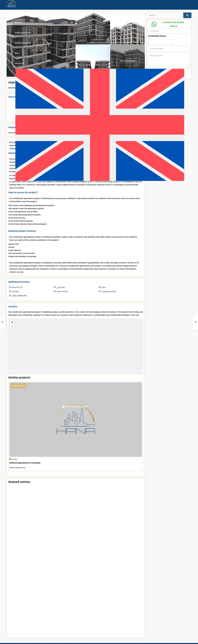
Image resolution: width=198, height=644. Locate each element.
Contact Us (19, 63)
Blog (16, 53)
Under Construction (19, 386)
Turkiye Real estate (23, 33)
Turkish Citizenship (23, 43)
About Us (18, 23)
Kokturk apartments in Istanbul (25, 463)
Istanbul (15, 459)
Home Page (19, 12)
